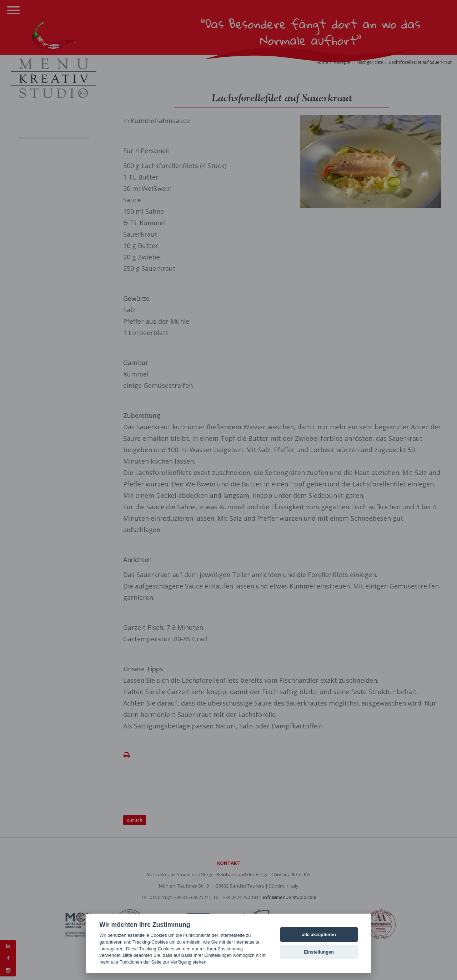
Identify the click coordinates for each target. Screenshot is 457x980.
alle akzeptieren (319, 934)
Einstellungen (319, 952)
